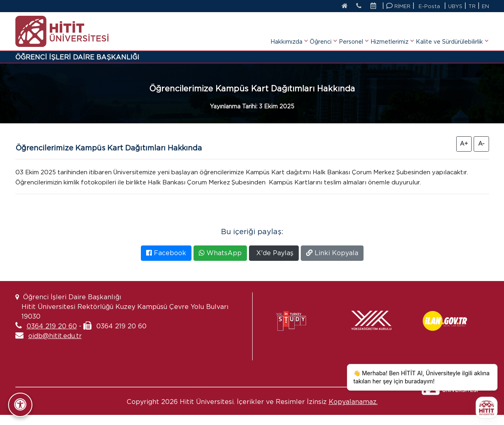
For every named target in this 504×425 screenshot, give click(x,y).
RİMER (398, 6)
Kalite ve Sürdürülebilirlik (452, 30)
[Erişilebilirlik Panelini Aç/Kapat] (20, 405)
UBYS (455, 6)
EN (485, 6)
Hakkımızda (289, 30)
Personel (353, 30)
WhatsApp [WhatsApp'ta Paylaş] (220, 263)
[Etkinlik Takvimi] (375, 6)
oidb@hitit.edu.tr (55, 346)
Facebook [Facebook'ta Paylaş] (166, 263)
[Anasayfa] (341, 6)
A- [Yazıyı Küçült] (481, 144)
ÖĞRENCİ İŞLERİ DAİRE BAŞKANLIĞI (77, 57)
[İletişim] (357, 6)
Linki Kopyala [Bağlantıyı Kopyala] (332, 263)
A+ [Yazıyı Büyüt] (464, 144)
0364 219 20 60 (52, 336)
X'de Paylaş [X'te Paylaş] (274, 263)
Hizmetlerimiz (392, 30)
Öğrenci (323, 30)
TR (472, 6)
